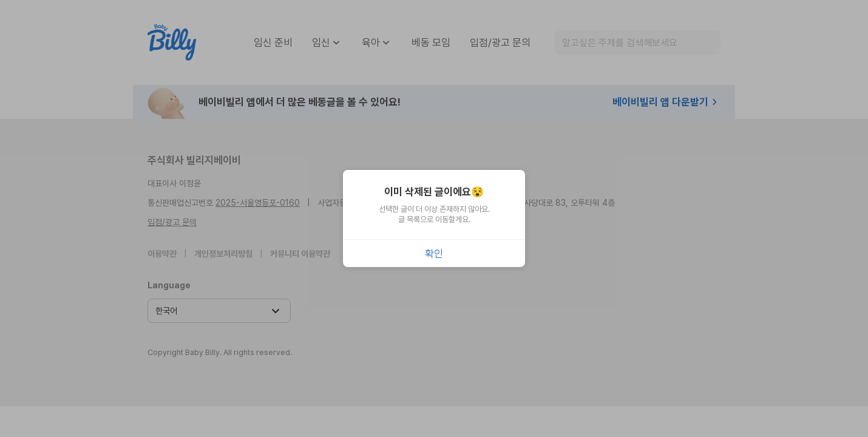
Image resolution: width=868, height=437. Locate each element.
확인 (434, 254)
